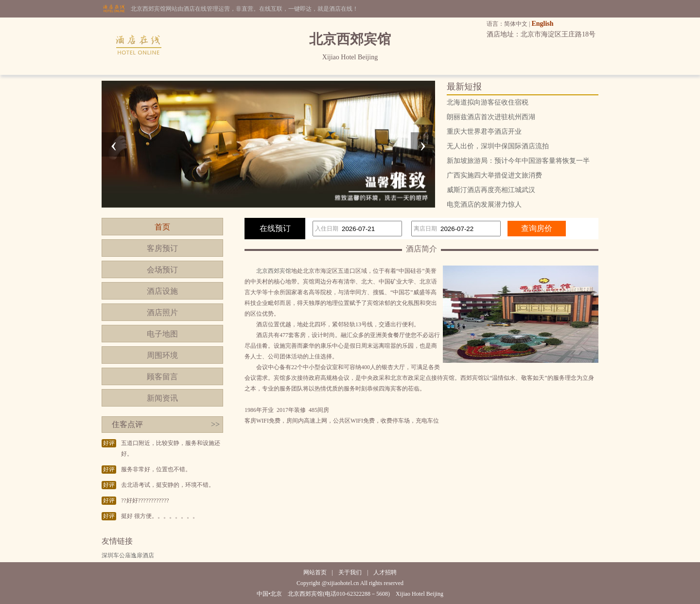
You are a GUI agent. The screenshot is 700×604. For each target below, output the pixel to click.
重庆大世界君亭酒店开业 (484, 132)
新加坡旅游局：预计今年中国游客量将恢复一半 (518, 161)
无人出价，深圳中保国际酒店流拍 (498, 146)
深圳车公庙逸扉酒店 (128, 555)
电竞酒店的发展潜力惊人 (484, 204)
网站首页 (315, 572)
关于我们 (350, 572)
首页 (162, 227)
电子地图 (162, 334)
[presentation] (114, 144)
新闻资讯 (162, 398)
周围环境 (162, 355)
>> (215, 424)
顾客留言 (162, 377)
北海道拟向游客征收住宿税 (488, 102)
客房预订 (162, 248)
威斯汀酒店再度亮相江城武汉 (491, 190)
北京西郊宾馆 (274, 271)
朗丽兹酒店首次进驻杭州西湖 (491, 117)
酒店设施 (162, 291)
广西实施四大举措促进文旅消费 (494, 175)
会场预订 (162, 270)
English (542, 24)
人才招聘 (385, 572)
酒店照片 (162, 312)
